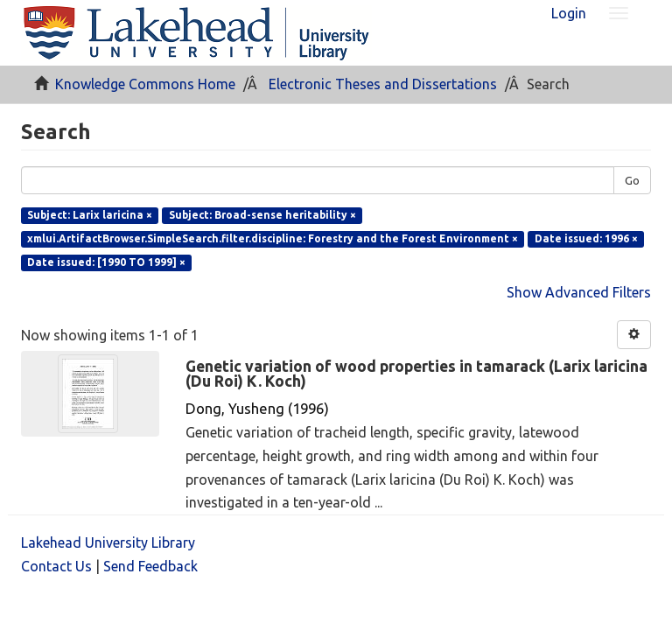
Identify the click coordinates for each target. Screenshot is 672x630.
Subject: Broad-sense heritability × (262, 215)
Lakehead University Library (108, 542)
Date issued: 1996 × (586, 238)
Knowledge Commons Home (145, 84)
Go (632, 180)
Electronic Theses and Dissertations (383, 84)
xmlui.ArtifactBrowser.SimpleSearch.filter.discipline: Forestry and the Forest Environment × (273, 238)
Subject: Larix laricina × (90, 215)
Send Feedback (150, 566)
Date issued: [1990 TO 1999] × (106, 262)
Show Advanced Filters (579, 292)
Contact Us (56, 566)
